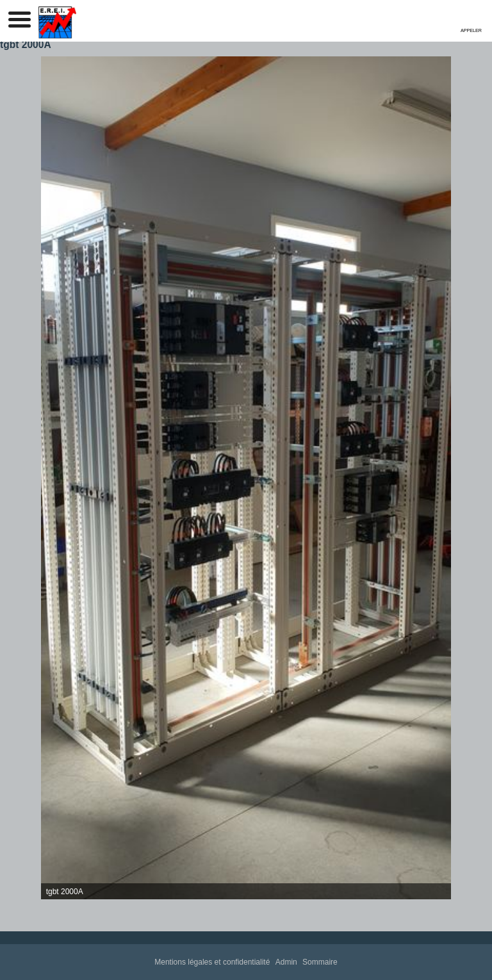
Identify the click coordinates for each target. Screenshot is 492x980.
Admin (286, 962)
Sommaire (320, 962)
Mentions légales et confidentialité (212, 962)
